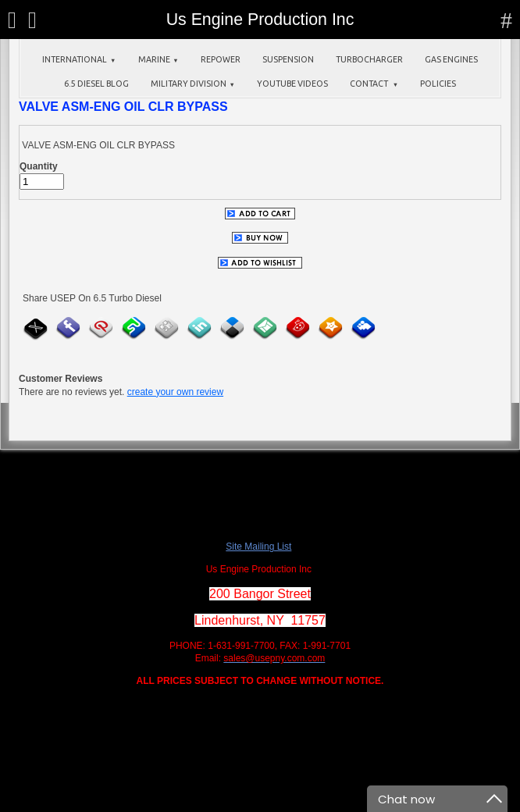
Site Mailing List (258, 547)
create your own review (175, 392)
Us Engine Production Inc (260, 20)
